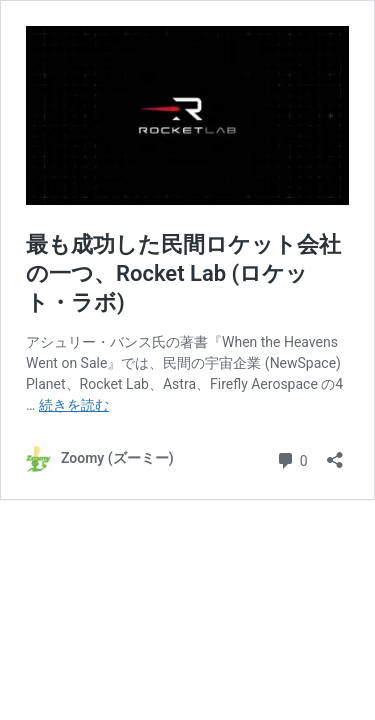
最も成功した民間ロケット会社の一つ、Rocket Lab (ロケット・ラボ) (183, 273)
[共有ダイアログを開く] (335, 453)
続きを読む (74, 405)
